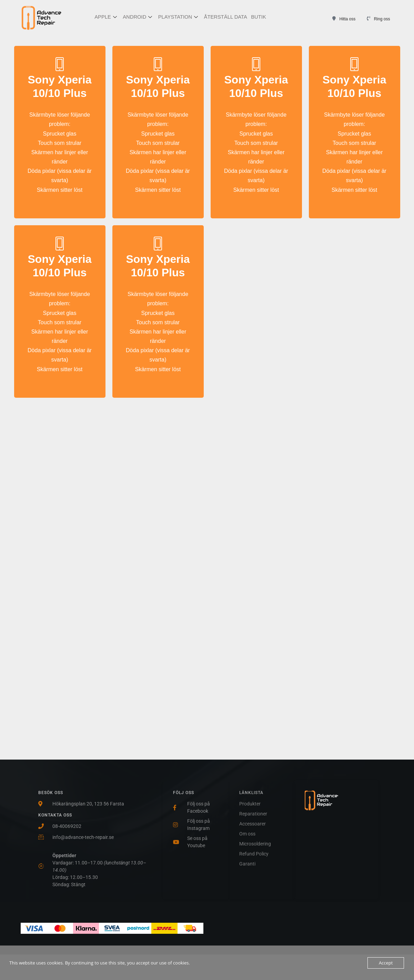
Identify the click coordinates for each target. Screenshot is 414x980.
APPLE (106, 17)
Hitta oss (348, 19)
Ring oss (382, 19)
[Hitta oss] (334, 18)
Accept (386, 963)
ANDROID (137, 17)
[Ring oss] (369, 18)
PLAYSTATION (178, 17)
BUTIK (258, 17)
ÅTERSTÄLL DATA (225, 17)
